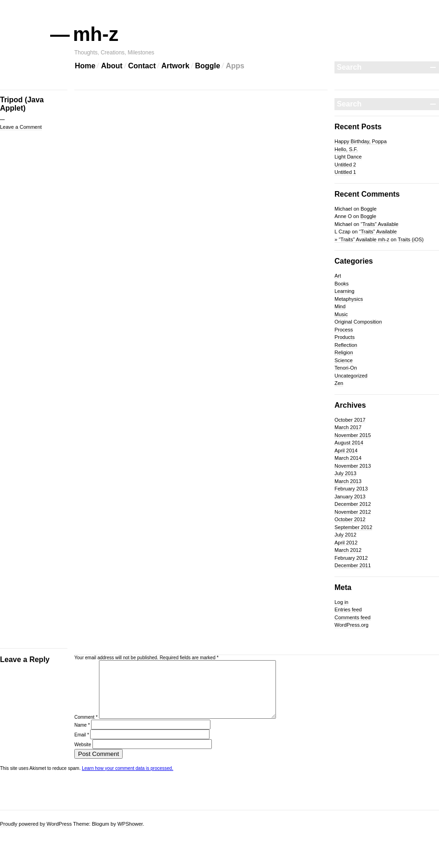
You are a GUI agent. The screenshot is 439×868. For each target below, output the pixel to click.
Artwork (175, 66)
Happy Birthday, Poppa (360, 141)
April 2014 (346, 451)
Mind (340, 306)
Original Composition (358, 322)
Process (344, 330)
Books (342, 284)
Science (344, 360)
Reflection (346, 345)
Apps (235, 66)
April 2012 (346, 543)
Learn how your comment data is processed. (128, 779)
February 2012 (351, 558)
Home (85, 66)
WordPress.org (351, 625)
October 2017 (350, 420)
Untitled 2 (345, 165)
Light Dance (348, 157)
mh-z (96, 34)
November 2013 (353, 466)
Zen (339, 383)
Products (344, 337)
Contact (142, 66)
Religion (344, 352)
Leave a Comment (21, 127)
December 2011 (353, 565)
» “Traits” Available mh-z (362, 239)
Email (82, 746)
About (111, 66)
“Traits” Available (379, 224)
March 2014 (348, 458)
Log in (341, 602)
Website (83, 756)
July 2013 (345, 473)
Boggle (208, 66)
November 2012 (353, 512)
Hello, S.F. (346, 149)
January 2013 (350, 497)
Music (341, 314)
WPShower (130, 824)
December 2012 (353, 504)
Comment (86, 728)
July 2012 (345, 535)
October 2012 (350, 519)
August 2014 (349, 443)
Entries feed (348, 610)
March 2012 (348, 550)
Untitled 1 (345, 172)
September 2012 (353, 527)
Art (338, 276)
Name (82, 736)
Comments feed (353, 617)
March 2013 (348, 481)
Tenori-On (346, 368)
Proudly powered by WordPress (36, 824)
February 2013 (351, 489)
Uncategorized (351, 376)
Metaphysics (349, 299)
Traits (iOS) (411, 239)
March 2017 (348, 427)
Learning (344, 291)
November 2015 (353, 435)
